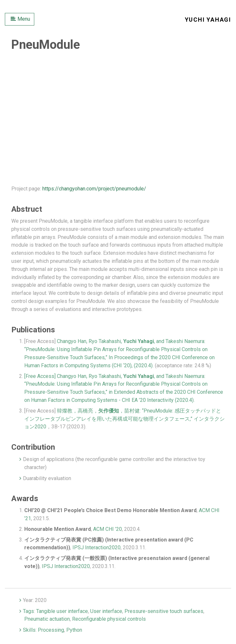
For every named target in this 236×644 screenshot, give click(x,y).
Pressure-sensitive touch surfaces (164, 611)
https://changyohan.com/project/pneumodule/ (94, 189)
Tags (28, 611)
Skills (29, 630)
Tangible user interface (62, 611)
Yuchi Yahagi (208, 20)
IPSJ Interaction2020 (97, 547)
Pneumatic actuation (47, 619)
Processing (51, 630)
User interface (106, 611)
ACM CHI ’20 (107, 529)
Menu (20, 19)
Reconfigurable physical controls (109, 619)
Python (74, 630)
